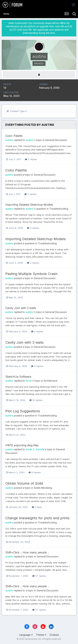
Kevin (29, 381)
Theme (41, 635)
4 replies (37, 331)
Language (26, 635)
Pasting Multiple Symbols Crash (31, 274)
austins (9, 140)
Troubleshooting (59, 209)
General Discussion (56, 140)
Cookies (54, 635)
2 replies (31, 159)
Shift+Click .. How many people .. (27, 552)
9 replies (35, 472)
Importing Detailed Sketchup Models (29, 205)
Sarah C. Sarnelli (35, 449)
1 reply (37, 507)
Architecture (51, 381)
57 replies (39, 576)
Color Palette (14, 136)
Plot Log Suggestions (23, 411)
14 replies (36, 400)
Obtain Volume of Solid (24, 483)
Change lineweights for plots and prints (37, 518)
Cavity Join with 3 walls (21, 308)
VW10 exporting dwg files (22, 445)
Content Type (17, 111)
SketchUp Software (18, 377)
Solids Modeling (43, 488)
